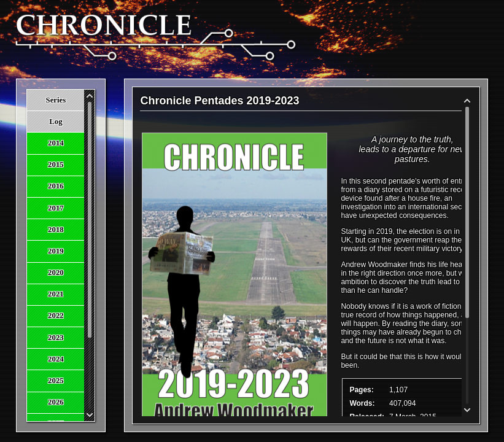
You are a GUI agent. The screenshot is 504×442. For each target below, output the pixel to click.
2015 (56, 165)
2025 (56, 381)
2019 (56, 251)
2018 (56, 230)
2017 (56, 208)
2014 (56, 143)
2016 (56, 186)
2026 (56, 402)
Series (56, 100)
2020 (56, 273)
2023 (56, 338)
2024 (56, 359)
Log (56, 122)
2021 (56, 294)
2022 (56, 316)
